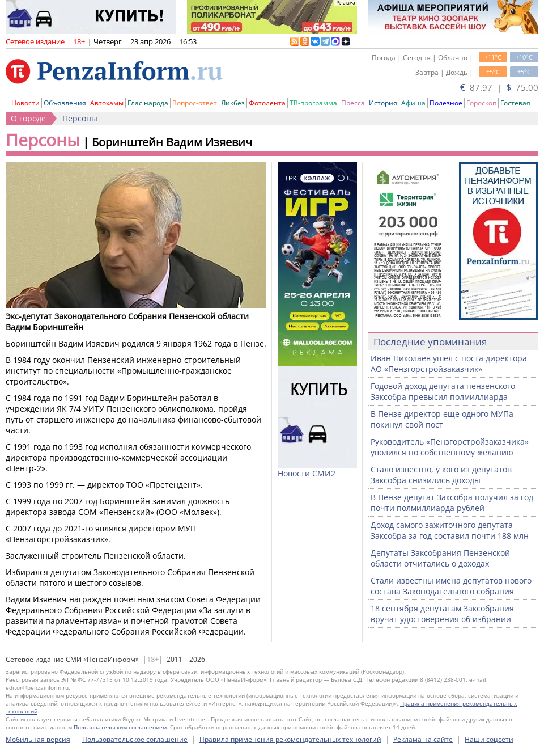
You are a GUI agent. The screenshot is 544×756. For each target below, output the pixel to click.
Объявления (65, 103)
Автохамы (107, 103)
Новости (25, 103)
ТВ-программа (313, 103)
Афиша (413, 103)
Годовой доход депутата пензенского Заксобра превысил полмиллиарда (443, 391)
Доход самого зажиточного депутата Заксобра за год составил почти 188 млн (450, 530)
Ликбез (233, 103)
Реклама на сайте (423, 739)
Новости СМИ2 (307, 473)
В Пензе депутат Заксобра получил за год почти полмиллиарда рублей (452, 502)
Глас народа (148, 103)
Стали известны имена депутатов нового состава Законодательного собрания (451, 586)
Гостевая (515, 103)
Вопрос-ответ (195, 103)
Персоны (80, 118)
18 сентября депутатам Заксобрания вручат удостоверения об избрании (442, 614)
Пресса (353, 103)
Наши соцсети (489, 739)
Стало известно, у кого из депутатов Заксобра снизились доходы (441, 475)
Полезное (446, 103)
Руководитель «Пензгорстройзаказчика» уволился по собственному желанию (450, 447)
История (383, 103)
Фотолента (267, 103)
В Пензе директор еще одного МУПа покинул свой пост (442, 419)
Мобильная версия (38, 739)
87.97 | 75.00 (499, 87)
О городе (28, 118)
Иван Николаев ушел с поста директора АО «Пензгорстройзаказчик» (449, 364)
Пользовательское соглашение (135, 739)
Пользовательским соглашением (120, 727)
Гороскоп (481, 103)
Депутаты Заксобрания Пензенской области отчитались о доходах (440, 558)
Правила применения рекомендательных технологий (290, 739)
